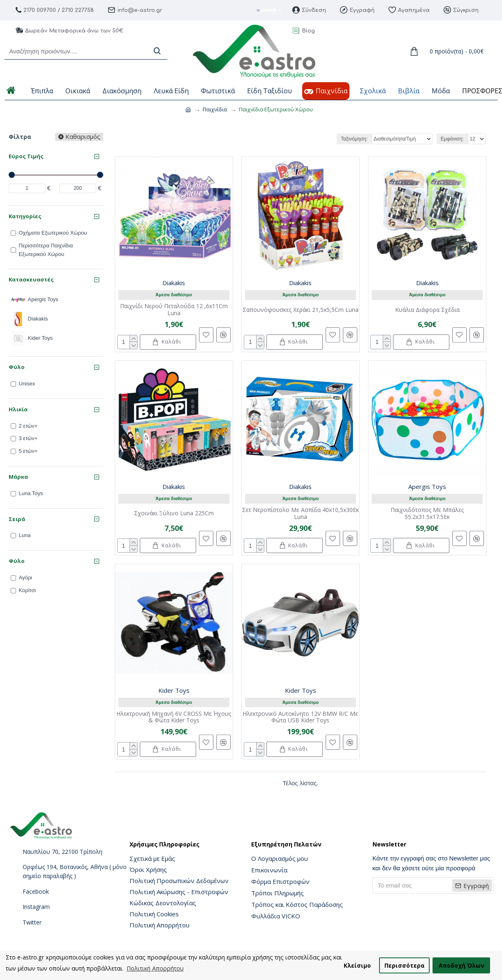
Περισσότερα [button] (405, 965)
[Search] (157, 51)
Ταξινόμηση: (354, 139)
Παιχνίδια (215, 109)
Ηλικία (18, 409)
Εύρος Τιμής (26, 156)
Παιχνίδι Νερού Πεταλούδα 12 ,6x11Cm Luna (174, 310)
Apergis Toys (427, 487)
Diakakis (174, 283)
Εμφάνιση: (452, 139)
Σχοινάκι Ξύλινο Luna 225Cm (174, 513)
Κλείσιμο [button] (357, 965)
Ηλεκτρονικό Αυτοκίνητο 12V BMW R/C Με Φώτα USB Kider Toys (300, 717)
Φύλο (17, 367)
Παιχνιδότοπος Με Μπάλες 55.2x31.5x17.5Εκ (427, 514)
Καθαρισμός (83, 137)
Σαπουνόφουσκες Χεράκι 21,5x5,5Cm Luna (301, 310)
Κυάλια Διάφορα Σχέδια (427, 310)
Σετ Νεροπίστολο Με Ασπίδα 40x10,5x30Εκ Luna (301, 514)
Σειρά (17, 519)
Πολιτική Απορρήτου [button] (155, 968)
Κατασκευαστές (31, 279)
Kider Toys (174, 690)
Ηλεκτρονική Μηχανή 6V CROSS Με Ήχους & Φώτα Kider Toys (174, 717)
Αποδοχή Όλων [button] (462, 965)
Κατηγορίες (25, 216)
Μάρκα (18, 477)
